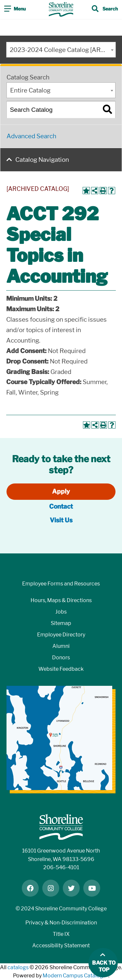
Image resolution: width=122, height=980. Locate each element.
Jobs (61, 612)
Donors (61, 658)
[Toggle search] (105, 9)
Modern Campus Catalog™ (75, 976)
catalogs (18, 967)
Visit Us (61, 520)
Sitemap (61, 623)
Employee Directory (61, 635)
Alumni (61, 646)
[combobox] (61, 50)
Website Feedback (61, 669)
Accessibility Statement (61, 946)
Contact (61, 507)
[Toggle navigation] (15, 9)
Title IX (61, 934)
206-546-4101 (61, 867)
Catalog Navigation (42, 160)
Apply (61, 491)
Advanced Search (31, 136)
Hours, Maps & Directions (61, 600)
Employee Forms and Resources (61, 584)
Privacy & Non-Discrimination (61, 923)
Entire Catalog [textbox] (30, 90)
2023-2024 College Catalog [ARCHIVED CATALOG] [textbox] (63, 50)
